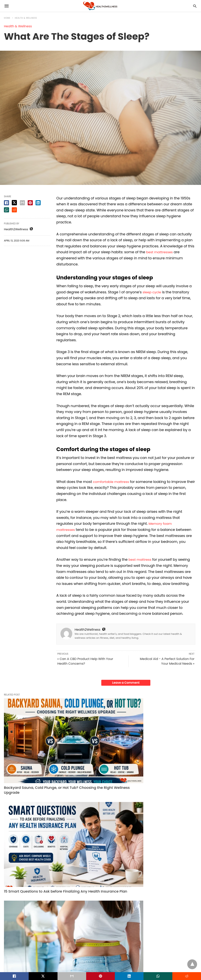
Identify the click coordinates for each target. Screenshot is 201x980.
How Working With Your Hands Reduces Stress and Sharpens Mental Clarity (100, 897)
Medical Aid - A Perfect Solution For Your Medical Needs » (167, 661)
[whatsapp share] (6, 210)
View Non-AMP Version (126, 961)
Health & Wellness (26, 18)
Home (7, 18)
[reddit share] (14, 210)
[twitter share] (14, 203)
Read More (45, 835)
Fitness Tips (144, 803)
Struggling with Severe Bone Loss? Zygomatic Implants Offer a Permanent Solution (164, 897)
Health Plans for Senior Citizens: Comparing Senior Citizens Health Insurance (31, 897)
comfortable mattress (112, 482)
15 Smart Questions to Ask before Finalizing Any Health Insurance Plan (99, 744)
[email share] (22, 203)
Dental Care (145, 883)
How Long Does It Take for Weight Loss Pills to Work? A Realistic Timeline (166, 744)
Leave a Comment (126, 683)
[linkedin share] (38, 203)
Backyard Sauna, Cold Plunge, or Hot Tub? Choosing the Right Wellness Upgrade (33, 744)
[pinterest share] (30, 203)
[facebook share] (6, 203)
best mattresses (160, 252)
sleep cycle (152, 292)
